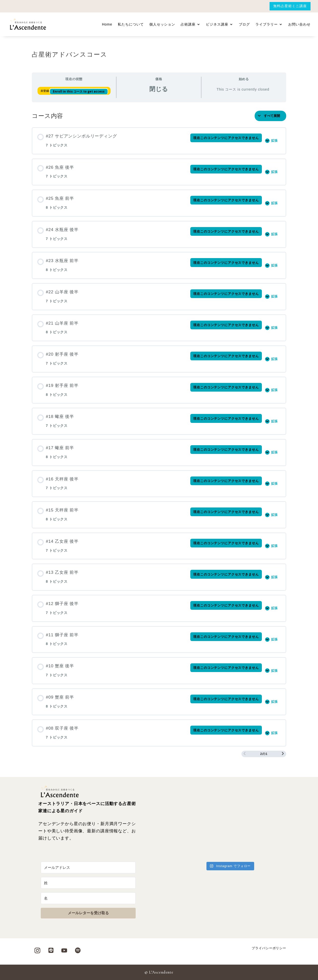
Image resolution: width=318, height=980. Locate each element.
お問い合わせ (299, 24)
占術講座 (188, 24)
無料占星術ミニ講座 (290, 6)
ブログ (244, 24)
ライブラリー (267, 24)
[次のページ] (283, 754)
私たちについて (131, 24)
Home (107, 24)
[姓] (88, 883)
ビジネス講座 (217, 24)
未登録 (45, 91)
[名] (88, 898)
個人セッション (162, 24)
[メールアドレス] (88, 867)
